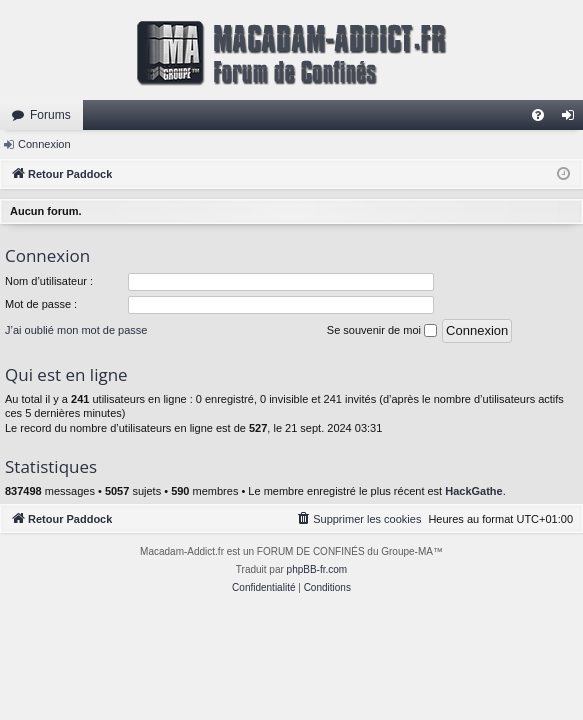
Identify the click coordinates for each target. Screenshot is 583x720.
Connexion (44, 144)
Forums (50, 115)
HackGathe (473, 491)
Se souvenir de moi (382, 331)
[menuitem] (538, 115)
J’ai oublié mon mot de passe (76, 330)
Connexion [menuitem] (572, 119)
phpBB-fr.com (317, 569)
